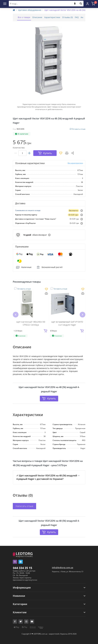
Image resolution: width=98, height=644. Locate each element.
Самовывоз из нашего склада (28, 210)
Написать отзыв (24, 506)
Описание (37, 17)
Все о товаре (24, 17)
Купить (49, 398)
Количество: (19, 148)
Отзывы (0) (67, 17)
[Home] (14, 10)
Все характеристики (75, 163)
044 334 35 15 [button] (23, 568)
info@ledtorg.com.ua (63, 568)
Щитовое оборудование (30, 10)
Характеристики (52, 17)
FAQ (77, 17)
